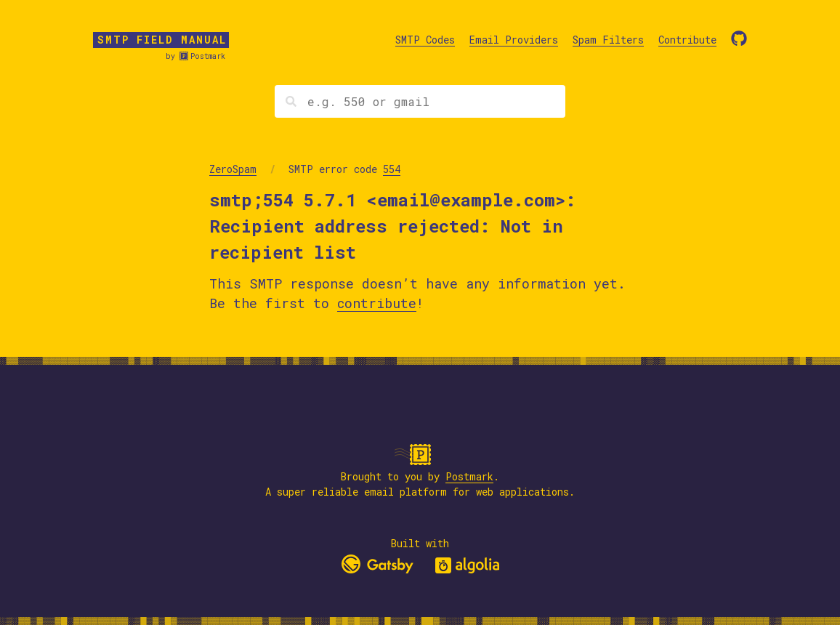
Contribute (687, 40)
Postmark (208, 56)
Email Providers (514, 40)
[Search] (420, 101)
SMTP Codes (425, 40)
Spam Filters (608, 40)
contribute (377, 303)
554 (392, 169)
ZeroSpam (233, 169)
